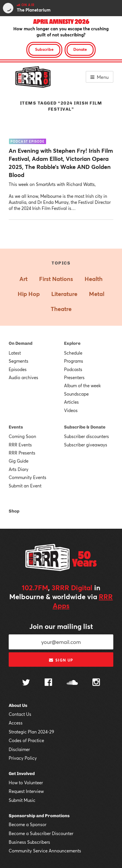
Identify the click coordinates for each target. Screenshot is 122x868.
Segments (19, 361)
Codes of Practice (26, 740)
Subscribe (44, 49)
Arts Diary (19, 469)
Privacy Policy (23, 758)
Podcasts (73, 369)
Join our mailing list (61, 626)
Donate (80, 49)
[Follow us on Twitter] (26, 683)
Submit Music (22, 800)
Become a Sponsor (28, 824)
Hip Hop (29, 294)
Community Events (28, 477)
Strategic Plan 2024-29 (31, 732)
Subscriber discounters (87, 436)
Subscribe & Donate (85, 427)
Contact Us (20, 714)
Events (16, 427)
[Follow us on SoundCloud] (72, 683)
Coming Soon (22, 436)
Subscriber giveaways (86, 445)
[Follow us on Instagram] (96, 683)
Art (23, 279)
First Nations (56, 279)
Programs (74, 361)
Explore (72, 343)
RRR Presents (22, 453)
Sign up (61, 660)
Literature (64, 294)
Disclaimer (19, 749)
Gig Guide (19, 461)
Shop (14, 511)
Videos (71, 410)
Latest (15, 353)
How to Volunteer (26, 783)
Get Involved (22, 774)
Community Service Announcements (45, 851)
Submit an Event (25, 486)
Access (16, 723)
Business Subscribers (29, 842)
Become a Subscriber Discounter (41, 833)
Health (94, 279)
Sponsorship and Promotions (39, 816)
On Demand (21, 343)
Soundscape (76, 394)
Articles (71, 402)
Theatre (61, 309)
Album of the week (82, 385)
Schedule (73, 353)
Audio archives (23, 377)
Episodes (18, 369)
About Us (18, 705)
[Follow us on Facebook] (48, 683)
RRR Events (20, 445)
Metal (97, 294)
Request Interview (26, 791)
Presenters (74, 377)
